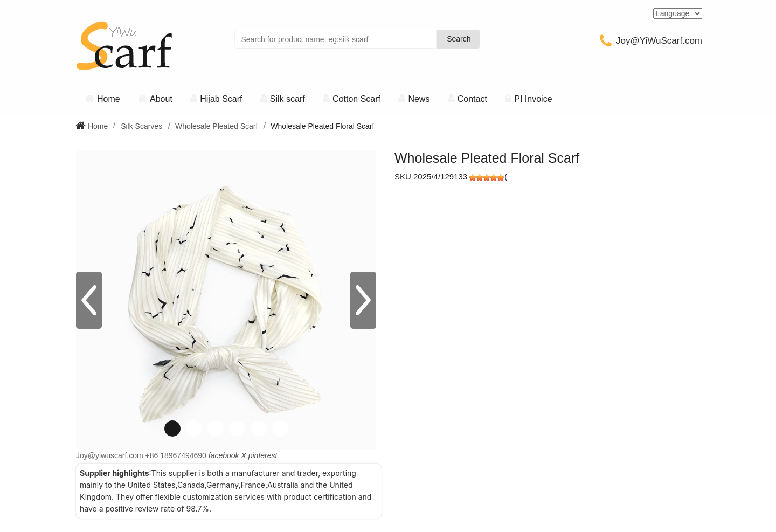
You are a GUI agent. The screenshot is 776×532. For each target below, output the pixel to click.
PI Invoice (533, 99)
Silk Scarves (141, 126)
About (161, 99)
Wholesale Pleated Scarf (216, 126)
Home (109, 99)
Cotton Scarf (356, 99)
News (419, 99)
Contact (472, 99)
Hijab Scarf (221, 99)
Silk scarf (287, 99)
